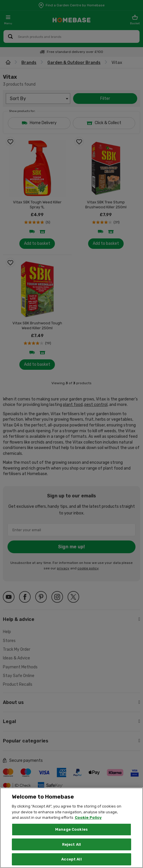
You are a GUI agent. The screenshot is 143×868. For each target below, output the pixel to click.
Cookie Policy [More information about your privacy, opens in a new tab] (88, 825)
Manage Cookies (71, 837)
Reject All (71, 852)
